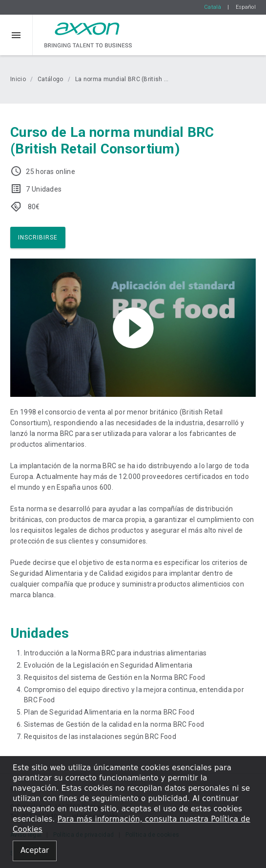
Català (213, 7)
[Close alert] (35, 851)
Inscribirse (38, 238)
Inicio (18, 79)
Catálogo (50, 79)
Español (246, 7)
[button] (16, 35)
